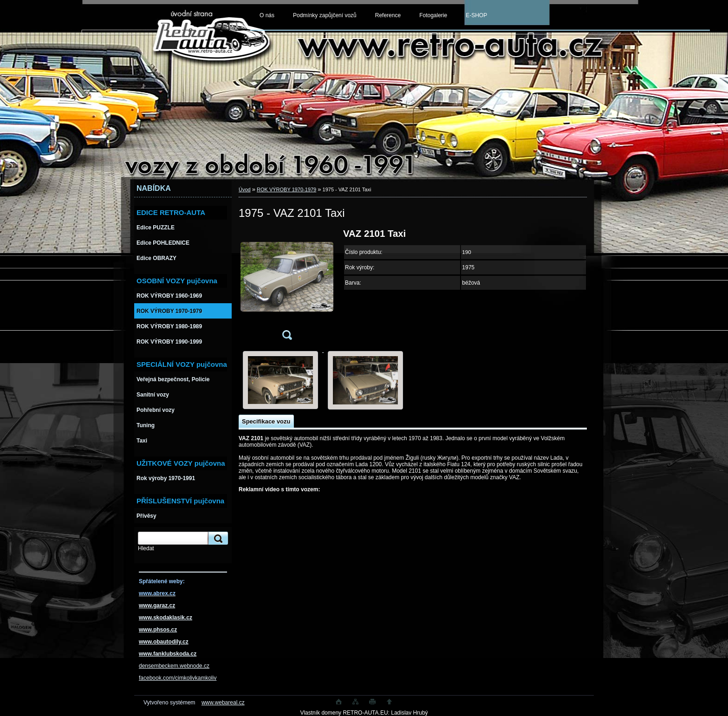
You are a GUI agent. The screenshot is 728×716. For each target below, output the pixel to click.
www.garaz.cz (157, 605)
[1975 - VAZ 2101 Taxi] (287, 287)
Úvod (245, 189)
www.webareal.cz (223, 703)
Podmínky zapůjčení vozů (325, 15)
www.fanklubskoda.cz (168, 654)
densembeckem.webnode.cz (174, 666)
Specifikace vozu (266, 421)
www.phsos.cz (158, 630)
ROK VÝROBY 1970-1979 (286, 189)
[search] (217, 538)
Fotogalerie (433, 15)
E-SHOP (476, 15)
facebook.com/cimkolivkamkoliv (178, 678)
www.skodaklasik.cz (166, 618)
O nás (267, 15)
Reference (388, 15)
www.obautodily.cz (164, 642)
